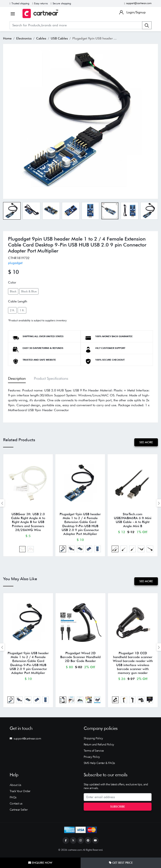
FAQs (13, 799)
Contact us (16, 805)
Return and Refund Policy (99, 746)
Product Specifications (51, 378)
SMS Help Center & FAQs (99, 765)
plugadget (15, 263)
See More (146, 442)
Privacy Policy (92, 759)
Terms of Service (94, 752)
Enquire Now (40, 863)
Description (17, 378)
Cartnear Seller (19, 811)
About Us (15, 787)
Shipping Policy (93, 740)
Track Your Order (20, 793)
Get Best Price (121, 863)
